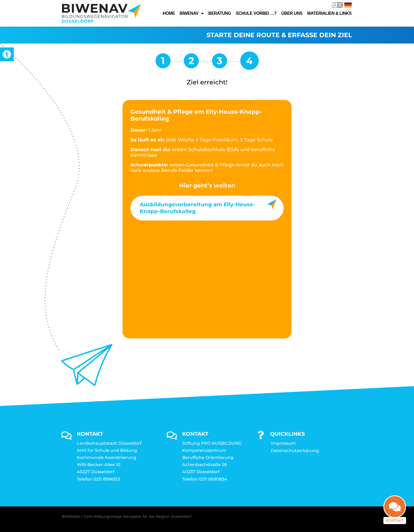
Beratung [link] (220, 13)
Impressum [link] (283, 443)
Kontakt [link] (395, 520)
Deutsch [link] (348, 5)
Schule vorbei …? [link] (256, 13)
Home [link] (169, 13)
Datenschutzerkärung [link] (295, 451)
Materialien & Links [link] (330, 13)
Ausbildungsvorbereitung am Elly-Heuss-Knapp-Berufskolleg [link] (197, 208)
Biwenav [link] (192, 13)
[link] (7, 54)
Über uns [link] (292, 13)
